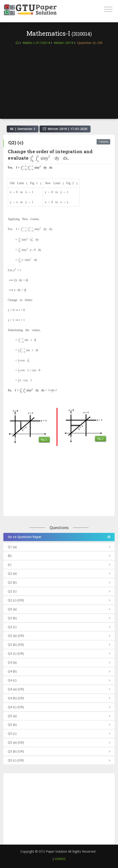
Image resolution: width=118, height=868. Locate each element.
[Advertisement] (59, 79)
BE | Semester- (23, 129)
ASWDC (60, 859)
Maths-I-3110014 (36, 43)
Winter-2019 (64, 43)
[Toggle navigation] (108, 9)
